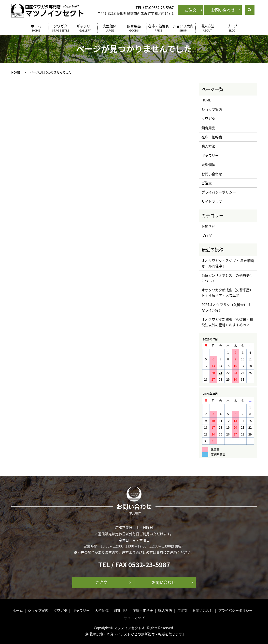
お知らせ (208, 226)
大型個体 (110, 28)
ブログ (232, 28)
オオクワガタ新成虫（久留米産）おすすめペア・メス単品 (227, 292)
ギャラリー (85, 28)
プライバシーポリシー (219, 192)
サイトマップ (212, 201)
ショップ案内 (183, 28)
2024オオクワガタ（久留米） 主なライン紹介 (226, 307)
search (254, 9)
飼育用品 (134, 28)
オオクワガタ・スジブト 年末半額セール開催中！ (228, 263)
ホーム (36, 28)
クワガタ (60, 28)
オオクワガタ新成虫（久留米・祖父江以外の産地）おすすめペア (227, 322)
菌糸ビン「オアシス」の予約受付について (227, 278)
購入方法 (208, 28)
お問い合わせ (223, 10)
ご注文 (191, 10)
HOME (16, 72)
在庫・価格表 (158, 28)
